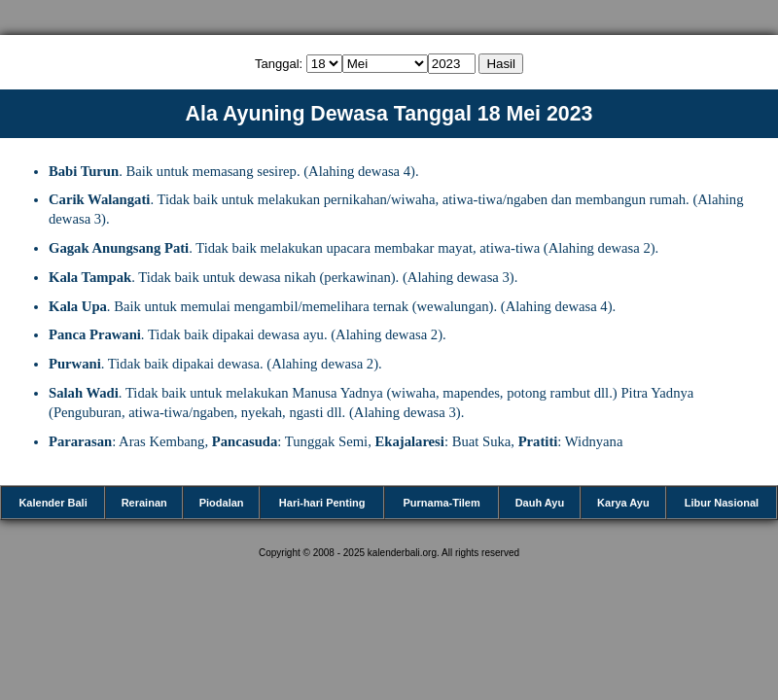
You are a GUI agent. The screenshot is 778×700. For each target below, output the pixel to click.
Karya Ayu (623, 503)
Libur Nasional (722, 503)
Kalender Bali (53, 503)
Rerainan (144, 503)
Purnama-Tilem (441, 503)
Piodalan (222, 503)
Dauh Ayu (540, 503)
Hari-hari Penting (322, 503)
